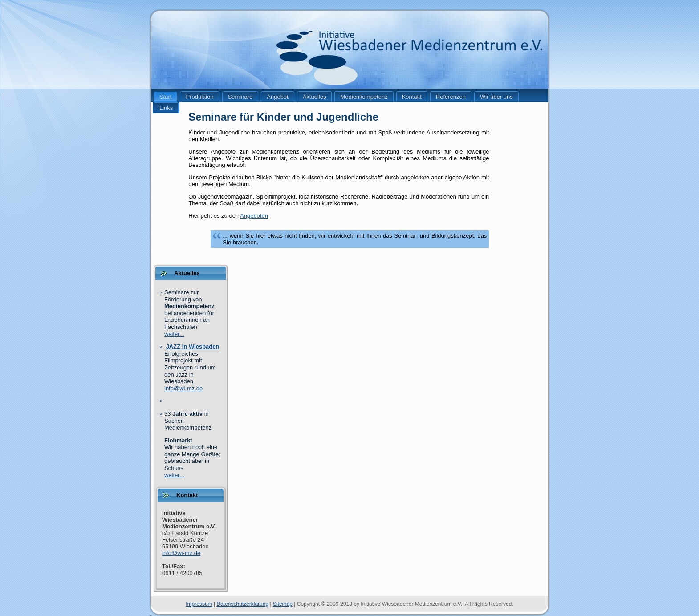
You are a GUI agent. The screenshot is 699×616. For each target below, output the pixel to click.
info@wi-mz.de (183, 388)
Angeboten (254, 216)
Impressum (199, 604)
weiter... (174, 334)
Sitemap (283, 604)
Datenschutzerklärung (242, 604)
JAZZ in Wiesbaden (193, 346)
